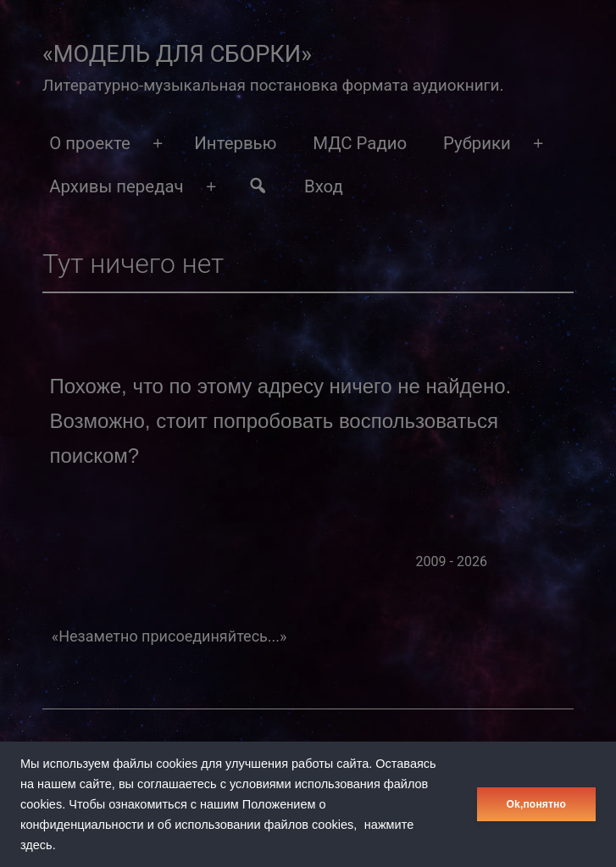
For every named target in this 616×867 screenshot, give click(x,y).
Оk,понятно (536, 804)
